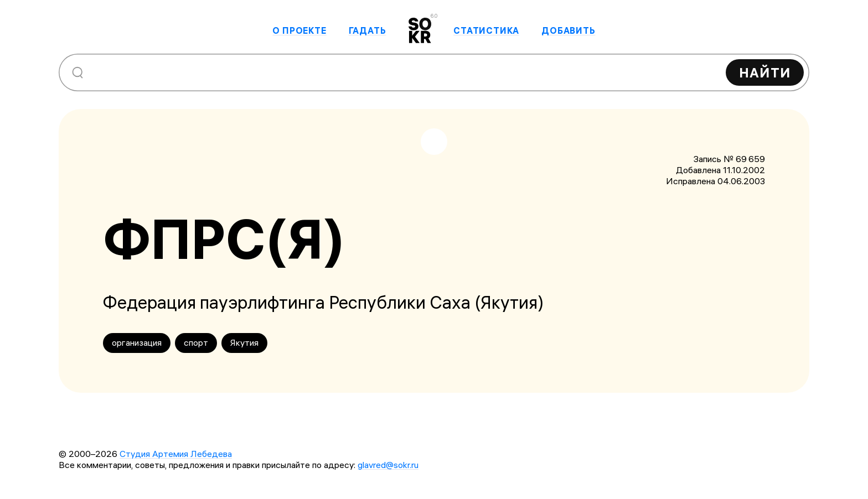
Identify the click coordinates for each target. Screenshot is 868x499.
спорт (196, 342)
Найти (765, 72)
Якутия (244, 342)
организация (137, 342)
